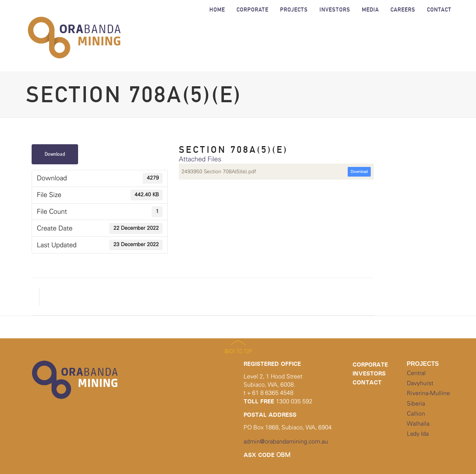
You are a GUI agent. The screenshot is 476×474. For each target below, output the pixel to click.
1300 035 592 (294, 402)
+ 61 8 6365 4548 (270, 393)
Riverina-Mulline (428, 393)
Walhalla (418, 424)
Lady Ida (418, 434)
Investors (369, 373)
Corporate (370, 364)
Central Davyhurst (420, 378)
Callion (416, 414)
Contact (367, 382)
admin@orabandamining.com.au (286, 442)
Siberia (416, 404)
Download (55, 154)
